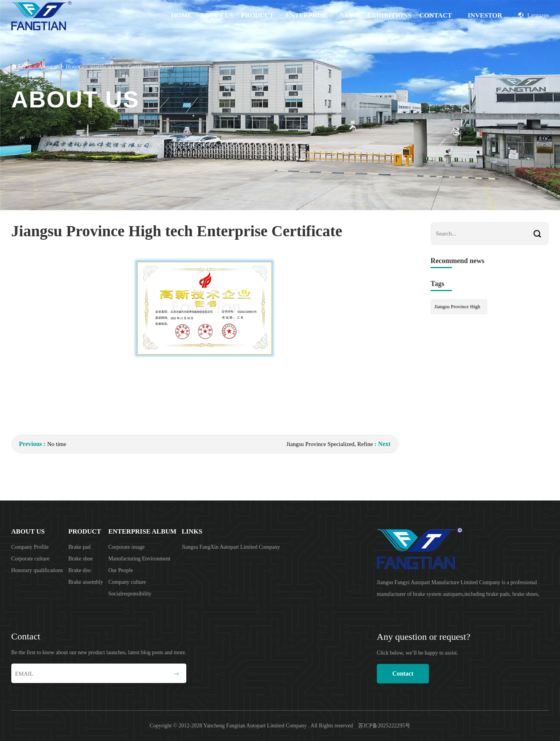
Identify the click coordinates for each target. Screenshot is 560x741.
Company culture (127, 582)
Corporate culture (30, 559)
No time (57, 444)
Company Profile (30, 547)
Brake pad (80, 547)
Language (533, 15)
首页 (26, 67)
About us (217, 15)
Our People (120, 570)
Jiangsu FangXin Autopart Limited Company (231, 547)
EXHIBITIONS (389, 15)
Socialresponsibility (130, 594)
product (257, 15)
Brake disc (80, 570)
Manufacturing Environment (139, 559)
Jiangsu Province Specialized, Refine (329, 444)
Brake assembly (86, 582)
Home (182, 15)
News (350, 15)
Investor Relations (485, 21)
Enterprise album (307, 21)
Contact (436, 15)
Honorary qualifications (94, 67)
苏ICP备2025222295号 (384, 726)
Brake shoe (81, 559)
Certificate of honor (150, 67)
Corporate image (126, 547)
